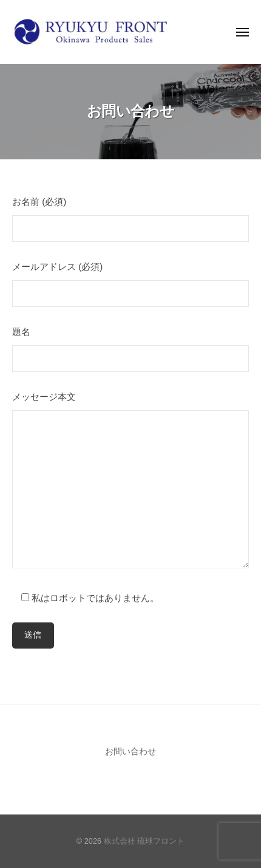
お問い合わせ (130, 752)
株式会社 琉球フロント (144, 841)
